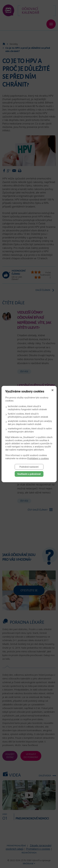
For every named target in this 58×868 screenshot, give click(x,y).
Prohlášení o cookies (38, 458)
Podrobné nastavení (29, 467)
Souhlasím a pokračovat (29, 474)
